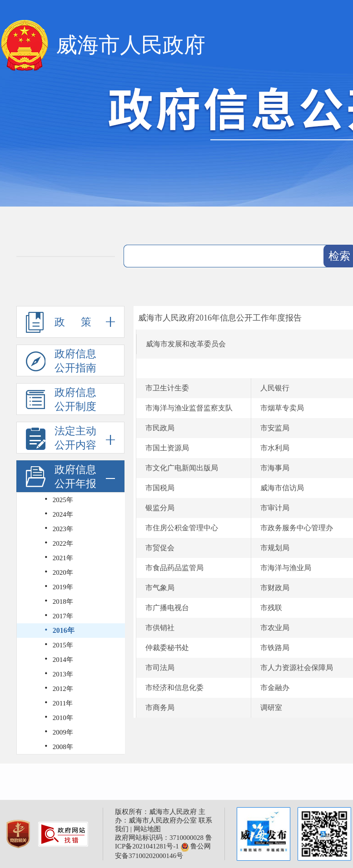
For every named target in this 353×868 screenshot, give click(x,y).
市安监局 (275, 428)
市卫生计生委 (167, 388)
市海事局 (275, 468)
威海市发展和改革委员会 (186, 344)
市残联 (271, 608)
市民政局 (160, 428)
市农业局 (275, 628)
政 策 (70, 322)
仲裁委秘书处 (167, 648)
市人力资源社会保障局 (297, 668)
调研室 (271, 708)
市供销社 (160, 628)
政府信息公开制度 (61, 399)
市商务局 (160, 708)
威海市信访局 (282, 488)
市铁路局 (275, 648)
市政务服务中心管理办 (297, 528)
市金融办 (275, 688)
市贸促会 (160, 548)
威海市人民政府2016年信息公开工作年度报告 (220, 318)
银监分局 (160, 508)
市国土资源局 (167, 448)
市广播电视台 (167, 608)
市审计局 (275, 508)
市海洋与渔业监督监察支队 (189, 408)
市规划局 (275, 548)
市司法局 (160, 668)
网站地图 (147, 829)
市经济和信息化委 (174, 688)
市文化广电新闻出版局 (182, 468)
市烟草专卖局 (282, 408)
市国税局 (160, 488)
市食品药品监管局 (174, 568)
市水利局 (275, 448)
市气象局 (160, 588)
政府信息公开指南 (61, 361)
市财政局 (275, 588)
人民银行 (275, 388)
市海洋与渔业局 (286, 568)
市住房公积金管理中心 (182, 528)
